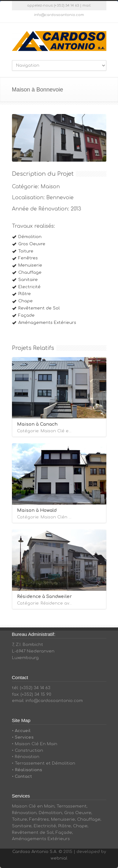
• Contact (22, 777)
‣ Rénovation (26, 757)
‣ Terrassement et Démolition (44, 763)
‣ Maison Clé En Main (35, 744)
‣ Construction (28, 751)
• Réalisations (27, 770)
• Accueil (21, 731)
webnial (59, 858)
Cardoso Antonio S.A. (35, 852)
